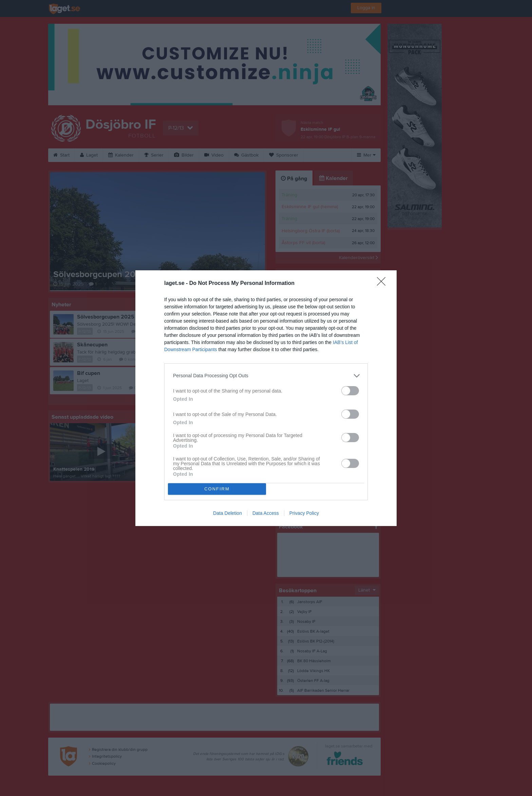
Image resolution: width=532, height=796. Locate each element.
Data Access (266, 513)
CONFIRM (217, 489)
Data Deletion (227, 513)
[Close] (383, 284)
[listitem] (266, 376)
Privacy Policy (304, 513)
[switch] (350, 391)
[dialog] (266, 398)
